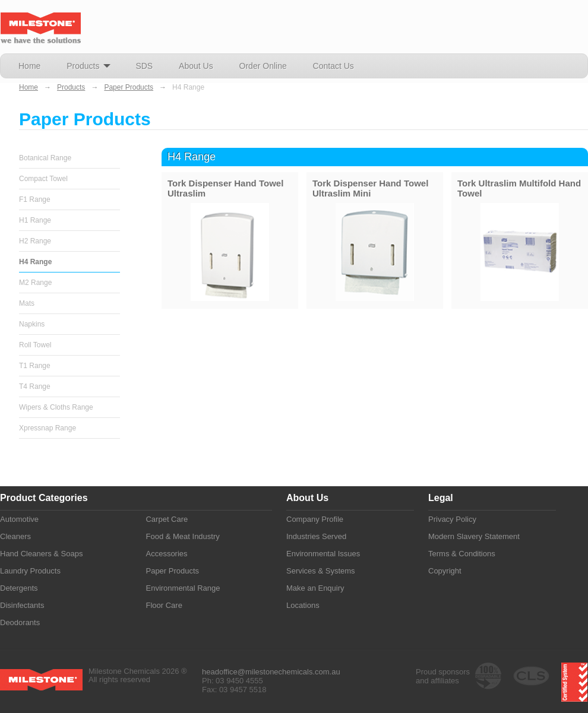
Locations (303, 605)
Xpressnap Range (48, 428)
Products (88, 69)
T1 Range (35, 366)
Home (29, 66)
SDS (144, 66)
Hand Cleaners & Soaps (41, 554)
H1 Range (35, 220)
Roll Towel (35, 345)
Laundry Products (30, 571)
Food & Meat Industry (182, 536)
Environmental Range (183, 588)
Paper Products (129, 87)
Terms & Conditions (462, 554)
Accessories (166, 554)
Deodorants (20, 622)
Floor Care (164, 605)
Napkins (32, 324)
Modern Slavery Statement (474, 536)
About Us (196, 66)
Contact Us (333, 66)
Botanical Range (45, 158)
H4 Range (35, 262)
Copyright (445, 571)
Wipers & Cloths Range (56, 407)
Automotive (19, 519)
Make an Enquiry (315, 588)
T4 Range (35, 386)
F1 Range (35, 199)
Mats (27, 303)
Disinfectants (22, 605)
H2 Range (35, 241)
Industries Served (316, 536)
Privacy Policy (452, 519)
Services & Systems (321, 571)
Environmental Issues (323, 554)
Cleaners (15, 536)
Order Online (263, 66)
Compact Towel (43, 179)
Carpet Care (167, 519)
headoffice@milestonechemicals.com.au (271, 672)
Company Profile (315, 519)
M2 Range (35, 283)
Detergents (19, 588)
